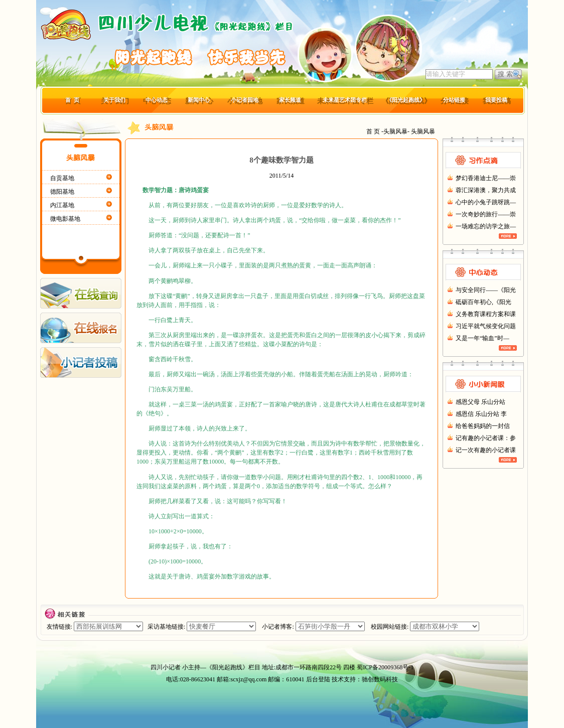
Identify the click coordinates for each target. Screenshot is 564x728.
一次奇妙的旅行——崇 (486, 214)
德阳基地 (62, 192)
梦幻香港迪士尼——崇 (486, 178)
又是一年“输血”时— (482, 338)
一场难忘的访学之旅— (486, 226)
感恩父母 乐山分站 (480, 402)
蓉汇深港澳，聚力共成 (486, 190)
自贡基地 (62, 178)
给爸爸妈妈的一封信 (483, 426)
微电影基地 (65, 219)
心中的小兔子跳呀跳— (486, 202)
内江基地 (62, 205)
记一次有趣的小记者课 (486, 450)
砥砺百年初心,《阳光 (483, 302)
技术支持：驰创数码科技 (365, 679)
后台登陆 (318, 679)
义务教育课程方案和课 (486, 314)
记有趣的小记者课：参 (486, 438)
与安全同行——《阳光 (486, 290)
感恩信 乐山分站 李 (481, 414)
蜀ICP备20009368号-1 (385, 667)
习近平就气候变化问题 (486, 326)
